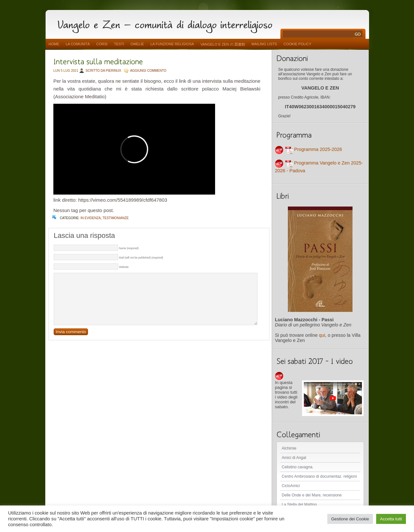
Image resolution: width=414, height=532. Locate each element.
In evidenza (91, 218)
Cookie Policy (297, 44)
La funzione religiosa (172, 44)
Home (54, 44)
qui (322, 335)
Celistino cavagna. (298, 467)
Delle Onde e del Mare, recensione (312, 495)
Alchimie (289, 448)
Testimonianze (116, 218)
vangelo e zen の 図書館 (223, 44)
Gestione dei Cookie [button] (350, 519)
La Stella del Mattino (299, 505)
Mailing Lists (264, 44)
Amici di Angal (294, 458)
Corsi (102, 44)
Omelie (137, 44)
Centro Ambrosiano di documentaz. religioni (319, 476)
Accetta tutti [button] (391, 519)
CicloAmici (291, 486)
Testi (119, 44)
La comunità (78, 44)
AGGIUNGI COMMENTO (148, 71)
